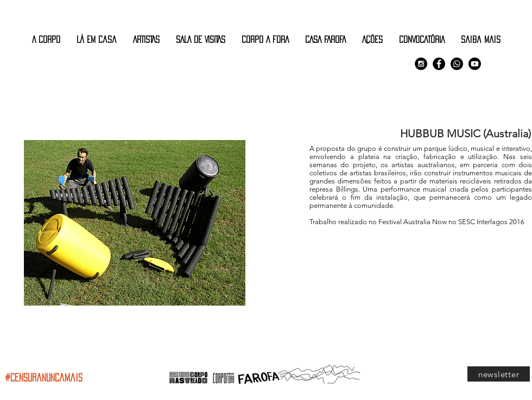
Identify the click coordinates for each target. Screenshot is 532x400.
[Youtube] (475, 64)
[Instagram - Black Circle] (421, 64)
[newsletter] (499, 374)
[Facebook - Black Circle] (439, 64)
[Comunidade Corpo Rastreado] (457, 64)
